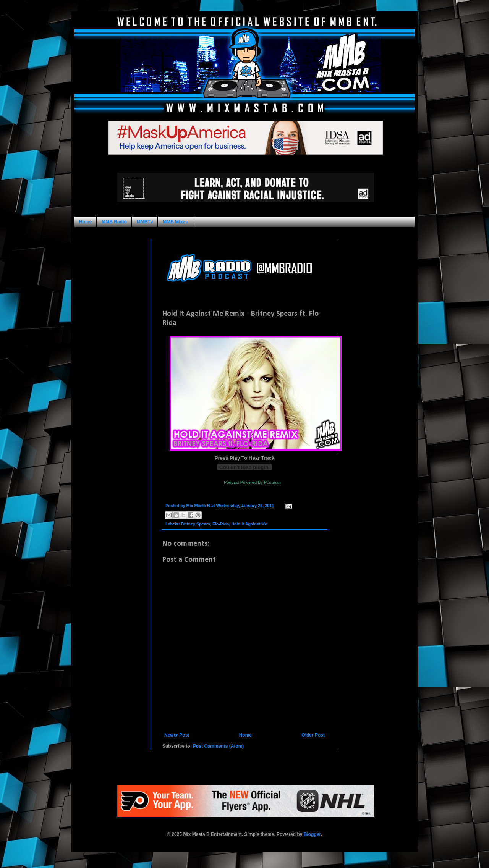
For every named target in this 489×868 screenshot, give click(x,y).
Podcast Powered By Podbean (252, 482)
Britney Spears (196, 524)
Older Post (313, 735)
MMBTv (145, 222)
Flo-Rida (221, 524)
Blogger (312, 834)
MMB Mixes (175, 222)
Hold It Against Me (249, 524)
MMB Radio (114, 222)
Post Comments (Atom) (218, 746)
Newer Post (177, 735)
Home (85, 222)
